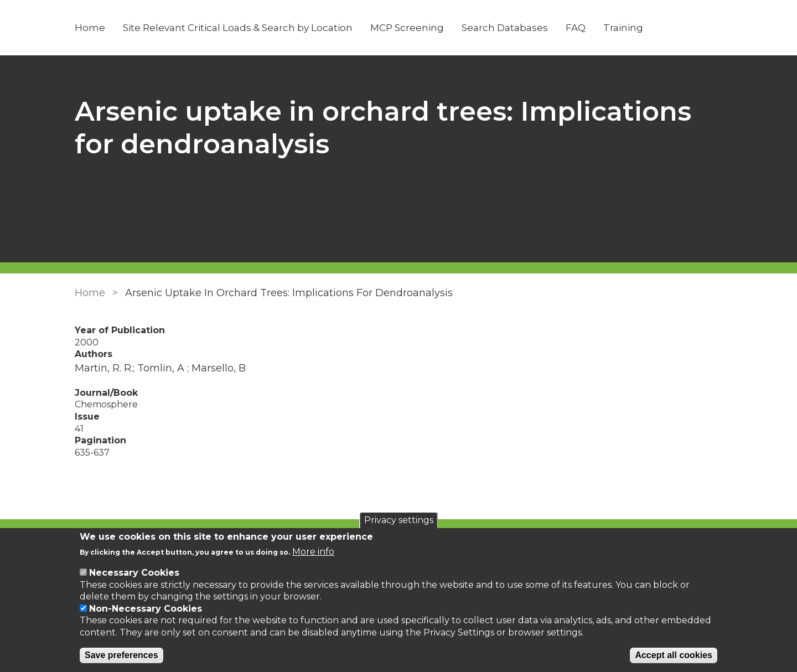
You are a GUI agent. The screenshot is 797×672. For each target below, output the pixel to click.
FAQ (576, 28)
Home (90, 28)
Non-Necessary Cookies (146, 609)
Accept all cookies (674, 655)
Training (623, 28)
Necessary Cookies (134, 573)
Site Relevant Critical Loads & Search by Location (238, 28)
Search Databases (505, 28)
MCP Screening (407, 28)
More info (313, 552)
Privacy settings (399, 520)
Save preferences (121, 655)
